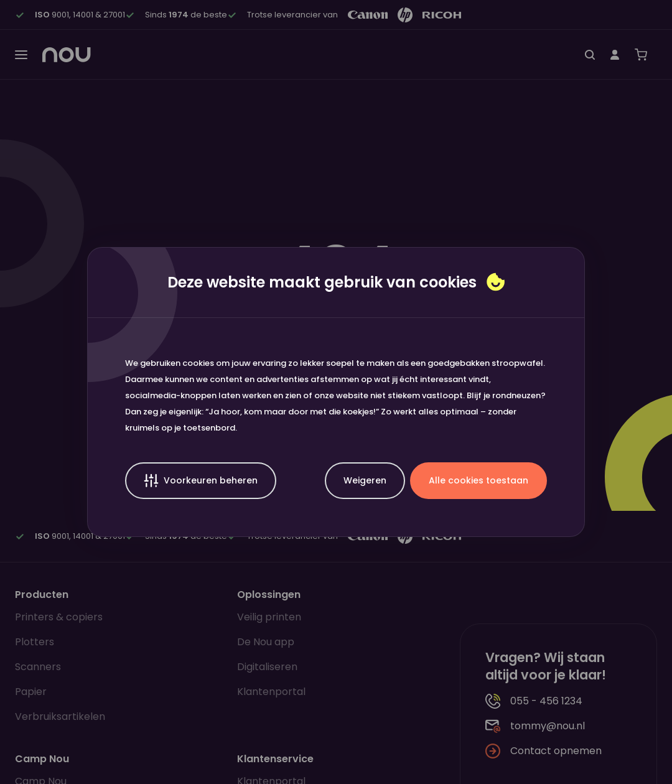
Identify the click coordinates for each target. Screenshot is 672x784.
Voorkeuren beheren (201, 481)
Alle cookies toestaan (478, 480)
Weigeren (365, 480)
